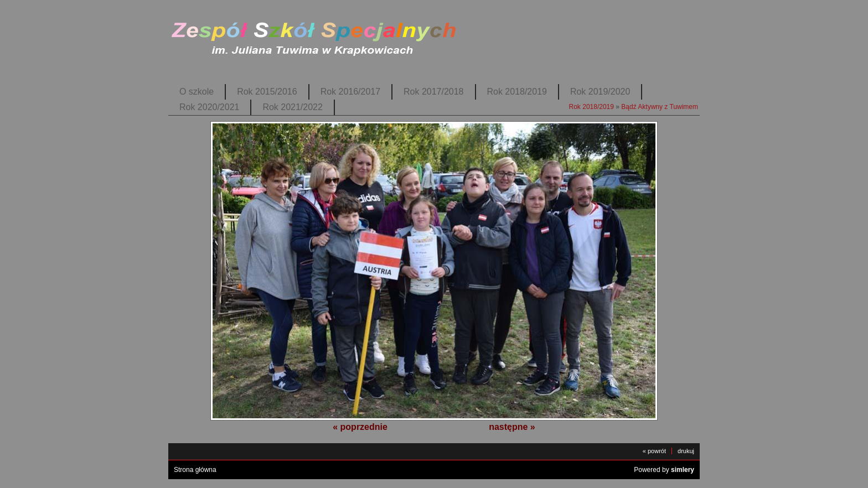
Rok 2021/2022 (292, 107)
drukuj (686, 451)
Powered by (664, 470)
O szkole (197, 92)
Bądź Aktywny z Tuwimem (660, 107)
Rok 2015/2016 (267, 92)
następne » (512, 427)
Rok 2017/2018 (433, 92)
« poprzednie (360, 427)
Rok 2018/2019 (517, 92)
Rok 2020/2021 (209, 107)
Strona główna (195, 470)
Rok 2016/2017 (350, 92)
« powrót (654, 451)
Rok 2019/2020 (600, 92)
